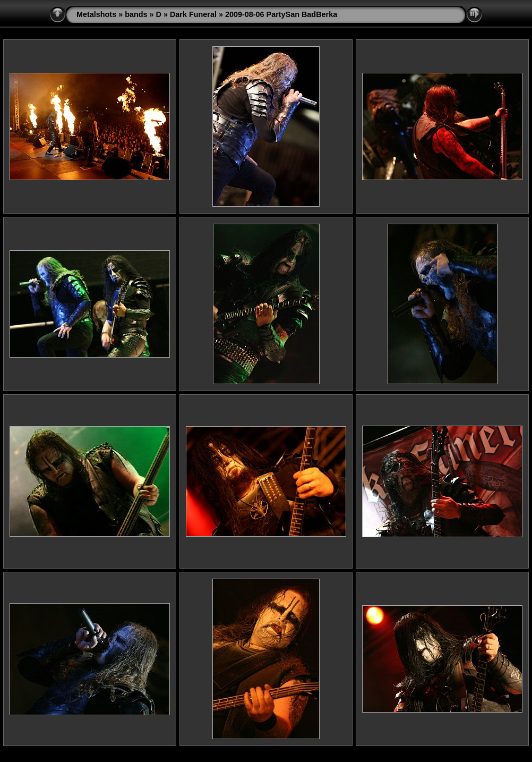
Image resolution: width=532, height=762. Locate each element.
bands (136, 14)
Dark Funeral (193, 14)
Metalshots (96, 14)
